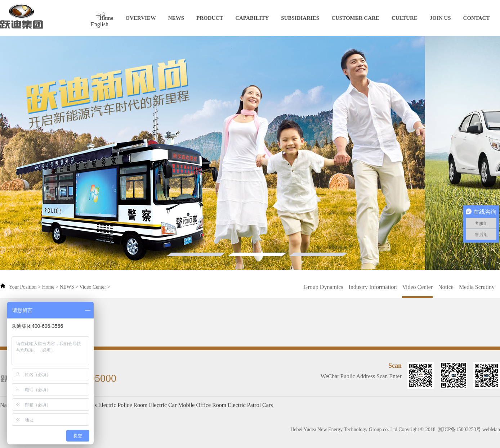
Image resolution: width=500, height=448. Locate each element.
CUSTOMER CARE (355, 18)
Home (106, 18)
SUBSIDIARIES (300, 18)
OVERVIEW (141, 18)
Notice (446, 287)
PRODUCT (210, 18)
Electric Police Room (123, 405)
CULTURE (405, 18)
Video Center (93, 287)
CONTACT (477, 18)
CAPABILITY (252, 18)
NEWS (176, 18)
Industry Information (373, 287)
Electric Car (163, 405)
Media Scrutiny (477, 287)
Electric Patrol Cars (250, 405)
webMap (491, 429)
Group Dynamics (323, 287)
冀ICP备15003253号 (460, 429)
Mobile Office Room (202, 405)
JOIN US (440, 18)
